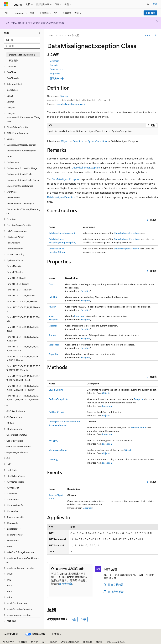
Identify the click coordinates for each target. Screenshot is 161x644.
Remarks (54, 65)
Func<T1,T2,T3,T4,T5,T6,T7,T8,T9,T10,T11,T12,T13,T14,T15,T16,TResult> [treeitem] (23, 398)
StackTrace (54, 345)
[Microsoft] (6, 4)
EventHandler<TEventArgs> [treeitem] (20, 203)
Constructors (56, 69)
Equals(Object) (56, 390)
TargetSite (53, 354)
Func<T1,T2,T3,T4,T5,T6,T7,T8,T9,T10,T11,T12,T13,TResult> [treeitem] (23, 368)
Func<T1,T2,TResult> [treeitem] (17, 278)
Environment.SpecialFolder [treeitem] (20, 174)
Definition (55, 61)
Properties (55, 73)
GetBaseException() (58, 399)
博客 (33, 642)
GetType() (53, 440)
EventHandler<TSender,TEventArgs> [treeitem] (23, 211)
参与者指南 (65, 584)
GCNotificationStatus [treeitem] (17, 435)
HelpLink (53, 297)
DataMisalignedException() (62, 233)
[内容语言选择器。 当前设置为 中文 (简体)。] (11, 634)
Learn (51, 35)
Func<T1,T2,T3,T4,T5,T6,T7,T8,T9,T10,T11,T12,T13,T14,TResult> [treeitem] (23, 378)
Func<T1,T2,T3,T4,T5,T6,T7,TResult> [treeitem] (23, 309)
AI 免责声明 (8, 642)
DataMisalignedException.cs (70, 104)
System (64, 96)
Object (65, 141)
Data (51, 284)
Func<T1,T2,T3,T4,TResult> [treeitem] (20, 290)
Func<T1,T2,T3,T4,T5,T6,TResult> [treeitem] (23, 301)
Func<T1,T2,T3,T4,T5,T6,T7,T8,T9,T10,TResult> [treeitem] (23, 339)
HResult (52, 307)
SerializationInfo (139, 427)
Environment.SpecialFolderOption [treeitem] (23, 180)
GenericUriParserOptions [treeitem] (19, 446)
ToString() (53, 459)
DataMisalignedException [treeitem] (22, 55)
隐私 (53, 642)
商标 (98, 642)
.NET (61, 35)
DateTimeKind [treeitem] (13, 78)
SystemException (97, 141)
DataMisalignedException (86, 167)
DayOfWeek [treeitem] (12, 90)
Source (52, 335)
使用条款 (88, 642)
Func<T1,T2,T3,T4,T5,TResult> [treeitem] (21, 296)
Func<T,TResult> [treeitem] (15, 272)
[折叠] (40, 33)
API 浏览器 (74, 35)
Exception (78, 141)
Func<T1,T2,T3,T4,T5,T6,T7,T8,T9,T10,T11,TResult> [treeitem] (23, 349)
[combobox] (22, 40)
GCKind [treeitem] (10, 423)
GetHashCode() (56, 412)
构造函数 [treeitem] (14, 60)
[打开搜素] (148, 4)
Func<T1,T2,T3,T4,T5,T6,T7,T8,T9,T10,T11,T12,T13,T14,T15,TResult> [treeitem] (23, 388)
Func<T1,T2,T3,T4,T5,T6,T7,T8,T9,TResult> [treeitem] (23, 329)
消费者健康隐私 (69, 642)
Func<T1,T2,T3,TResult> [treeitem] (18, 284)
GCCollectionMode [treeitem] (16, 411)
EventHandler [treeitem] (13, 198)
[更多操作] (155, 36)
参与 (44, 642)
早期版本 (23, 642)
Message (53, 326)
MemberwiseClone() (58, 450)
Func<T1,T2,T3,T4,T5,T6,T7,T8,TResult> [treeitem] (23, 319)
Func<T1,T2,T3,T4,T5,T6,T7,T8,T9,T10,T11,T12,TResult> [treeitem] (23, 358)
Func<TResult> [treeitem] (14, 266)
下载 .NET (150, 13)
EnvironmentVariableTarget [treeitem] (20, 186)
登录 (155, 4)
